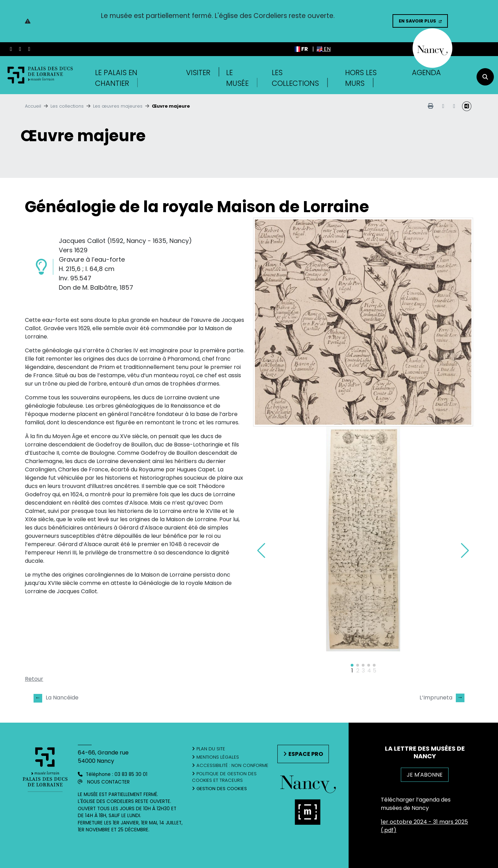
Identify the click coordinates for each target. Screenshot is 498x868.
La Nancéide (56, 698)
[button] (465, 551)
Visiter (198, 73)
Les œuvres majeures (118, 106)
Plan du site (211, 749)
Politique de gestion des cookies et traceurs (224, 777)
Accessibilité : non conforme (232, 765)
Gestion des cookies (222, 789)
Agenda (426, 73)
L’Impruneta (442, 698)
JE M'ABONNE (425, 775)
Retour (34, 679)
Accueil (33, 106)
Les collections (67, 106)
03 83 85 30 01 (131, 774)
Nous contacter (108, 782)
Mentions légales (218, 757)
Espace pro (306, 754)
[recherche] (485, 77)
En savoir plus (417, 21)
